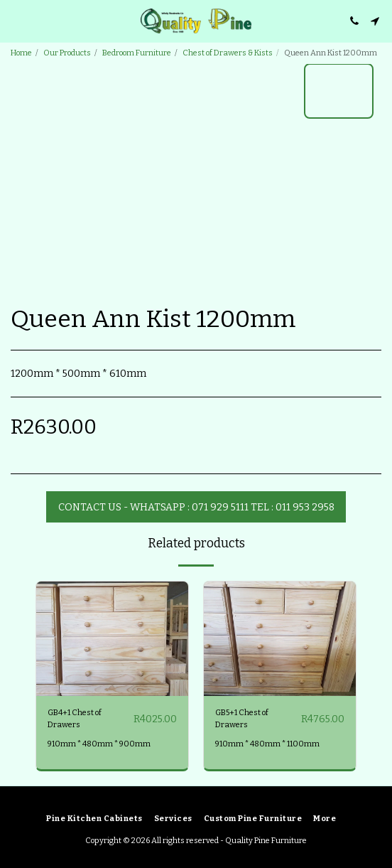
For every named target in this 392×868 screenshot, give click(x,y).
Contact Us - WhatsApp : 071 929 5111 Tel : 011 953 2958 (196, 507)
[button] (16, 21)
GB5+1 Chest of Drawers (242, 719)
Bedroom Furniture (137, 53)
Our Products (67, 53)
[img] (112, 639)
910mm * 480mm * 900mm (99, 744)
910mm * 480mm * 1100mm (267, 744)
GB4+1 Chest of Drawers (75, 719)
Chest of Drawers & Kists (228, 53)
